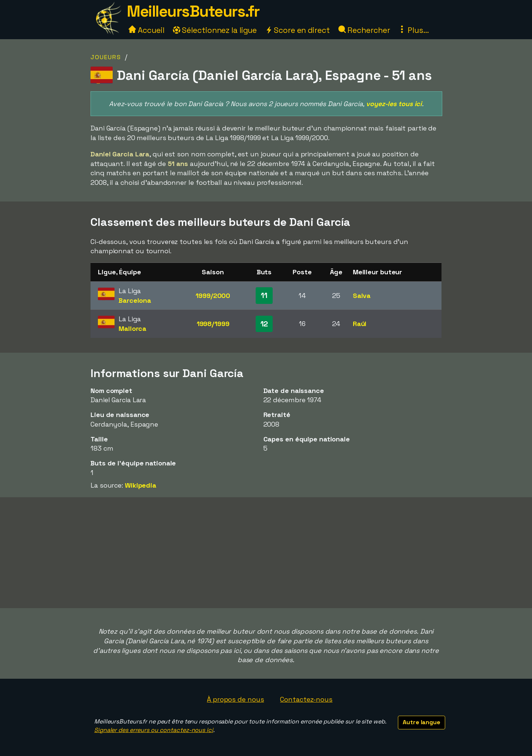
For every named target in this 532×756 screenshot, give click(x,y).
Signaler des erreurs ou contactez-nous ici (154, 730)
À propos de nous (235, 699)
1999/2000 (213, 296)
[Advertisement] (266, 553)
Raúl (360, 324)
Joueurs (106, 57)
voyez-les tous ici (394, 104)
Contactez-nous (306, 699)
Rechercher (364, 30)
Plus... (413, 30)
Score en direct (297, 30)
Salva (362, 296)
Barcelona (135, 300)
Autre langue (422, 722)
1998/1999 (213, 324)
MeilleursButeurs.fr (193, 11)
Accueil (146, 30)
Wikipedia (141, 485)
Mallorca (132, 328)
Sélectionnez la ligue (215, 30)
